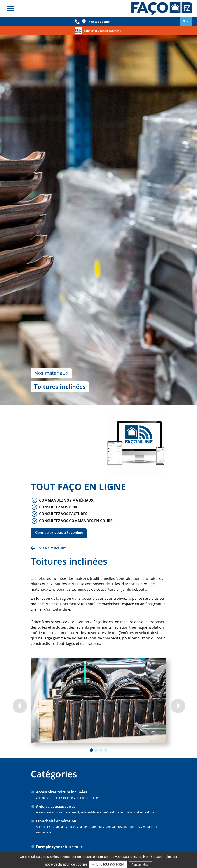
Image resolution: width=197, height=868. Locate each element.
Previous (19, 647)
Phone (77, 22)
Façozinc (162, 9)
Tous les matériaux (51, 490)
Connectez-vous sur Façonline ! (103, 31)
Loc (84, 22)
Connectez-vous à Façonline (59, 474)
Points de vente (99, 22)
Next (178, 647)
